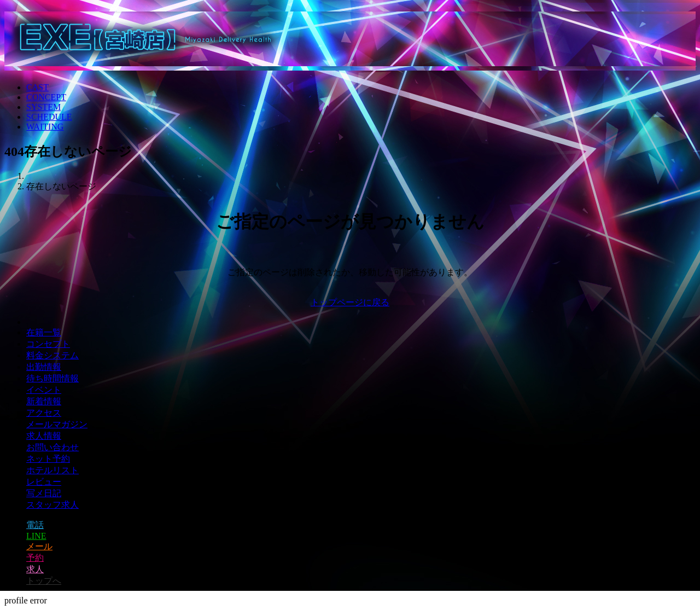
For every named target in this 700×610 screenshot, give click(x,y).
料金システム (52, 355)
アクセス (44, 413)
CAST (37, 87)
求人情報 (44, 436)
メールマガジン (57, 424)
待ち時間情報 (52, 378)
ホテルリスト (52, 470)
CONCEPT (46, 97)
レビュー (44, 482)
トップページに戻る (350, 302)
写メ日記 (44, 493)
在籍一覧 (44, 332)
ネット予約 (48, 459)
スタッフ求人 (52, 505)
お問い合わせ (52, 447)
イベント (44, 390)
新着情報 (44, 401)
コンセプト (48, 344)
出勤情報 (44, 367)
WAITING (45, 127)
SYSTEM (43, 107)
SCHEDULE (49, 117)
